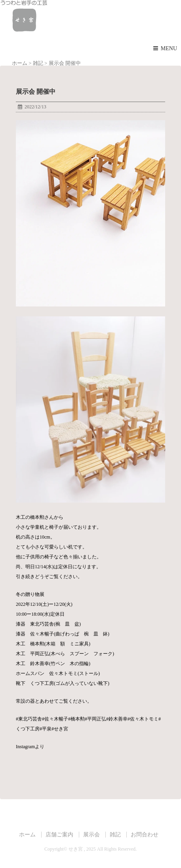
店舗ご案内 (59, 834)
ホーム (27, 834)
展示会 (91, 834)
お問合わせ (145, 834)
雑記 (115, 834)
